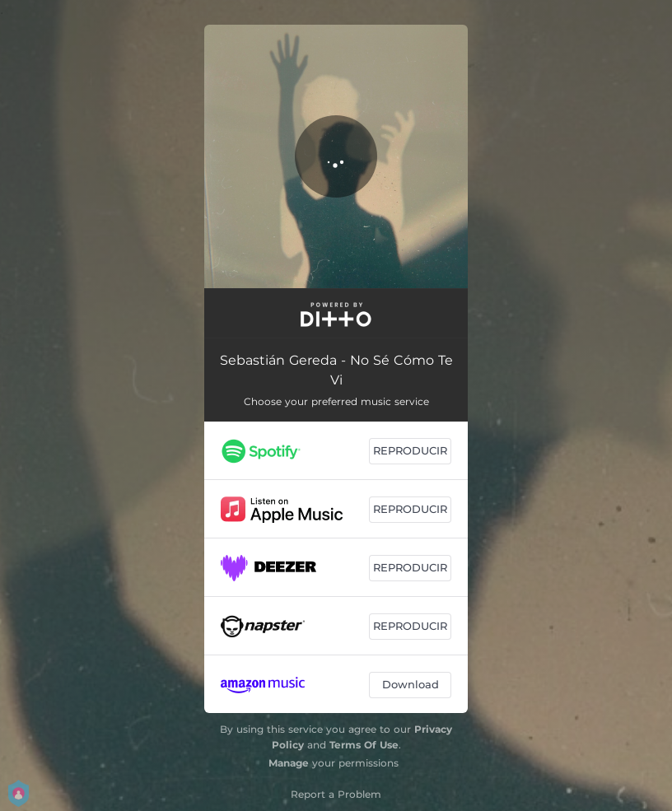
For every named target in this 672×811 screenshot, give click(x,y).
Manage (289, 763)
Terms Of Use (364, 745)
